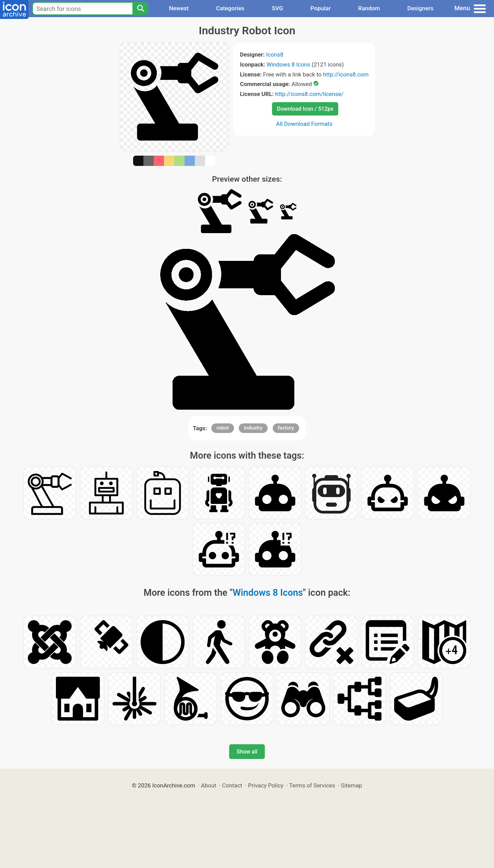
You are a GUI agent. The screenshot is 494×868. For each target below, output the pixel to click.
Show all (247, 752)
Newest (179, 8)
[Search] (140, 9)
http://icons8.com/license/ (309, 94)
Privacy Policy (266, 785)
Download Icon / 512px (305, 109)
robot (223, 428)
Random (369, 8)
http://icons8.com (346, 74)
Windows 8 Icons (288, 64)
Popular (321, 8)
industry (253, 428)
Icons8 (275, 55)
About (209, 785)
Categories (230, 8)
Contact (232, 785)
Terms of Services (312, 785)
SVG (277, 8)
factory (286, 428)
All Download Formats (304, 124)
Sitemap (352, 785)
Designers (420, 8)
